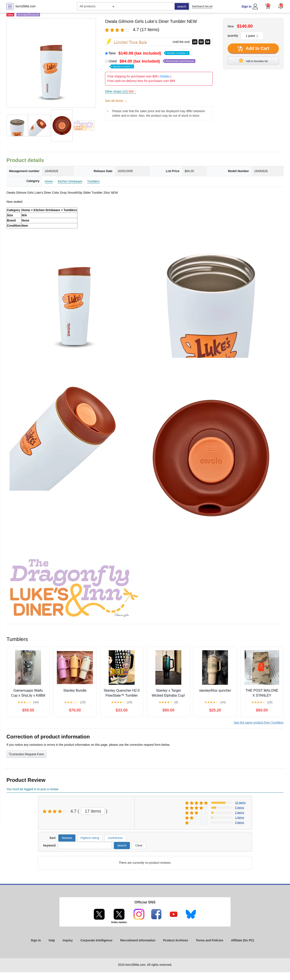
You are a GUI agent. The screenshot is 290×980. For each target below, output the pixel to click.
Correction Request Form (26, 754)
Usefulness (115, 838)
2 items (240, 813)
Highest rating (90, 838)
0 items (240, 822)
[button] (281, 6)
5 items (240, 808)
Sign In (246, 6)
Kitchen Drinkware (70, 181)
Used (152, 64)
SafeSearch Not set (202, 6)
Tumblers (93, 181)
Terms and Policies (210, 940)
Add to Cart (253, 49)
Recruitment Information (138, 940)
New (149, 53)
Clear (139, 845)
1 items (240, 817)
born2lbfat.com (26, 6)
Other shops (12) (121, 91)
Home (49, 181)
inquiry (68, 940)
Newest (67, 838)
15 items (240, 803)
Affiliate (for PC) (243, 940)
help (52, 940)
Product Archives (176, 940)
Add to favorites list (253, 60)
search (182, 6)
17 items (93, 811)
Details (165, 76)
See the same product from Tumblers (259, 722)
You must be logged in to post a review (32, 789)
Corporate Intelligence (97, 940)
